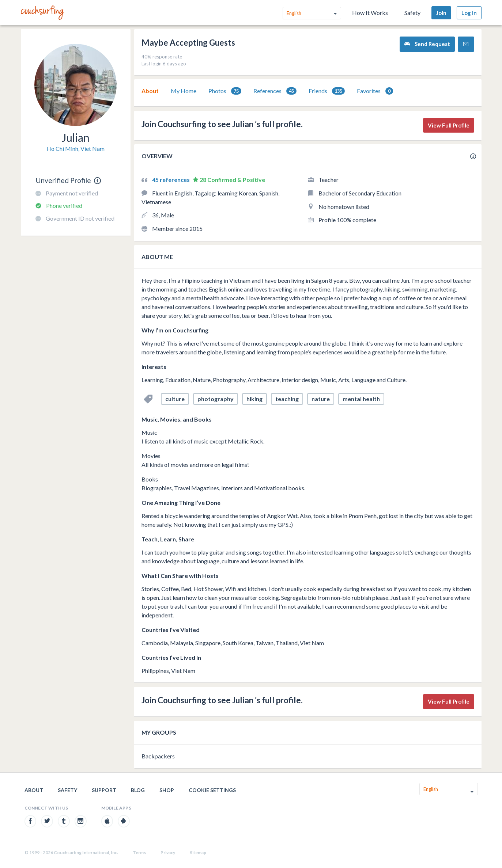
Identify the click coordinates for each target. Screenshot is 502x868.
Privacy (168, 852)
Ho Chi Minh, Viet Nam (76, 149)
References (275, 91)
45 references (171, 180)
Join (441, 13)
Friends (327, 91)
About (150, 91)
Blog (138, 790)
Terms (139, 852)
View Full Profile (449, 125)
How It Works (370, 13)
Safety (412, 13)
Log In (469, 13)
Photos (225, 91)
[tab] (150, 91)
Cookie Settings (212, 790)
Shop (167, 790)
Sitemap (198, 852)
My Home (184, 91)
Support (104, 790)
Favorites (375, 91)
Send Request (427, 44)
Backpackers (158, 756)
